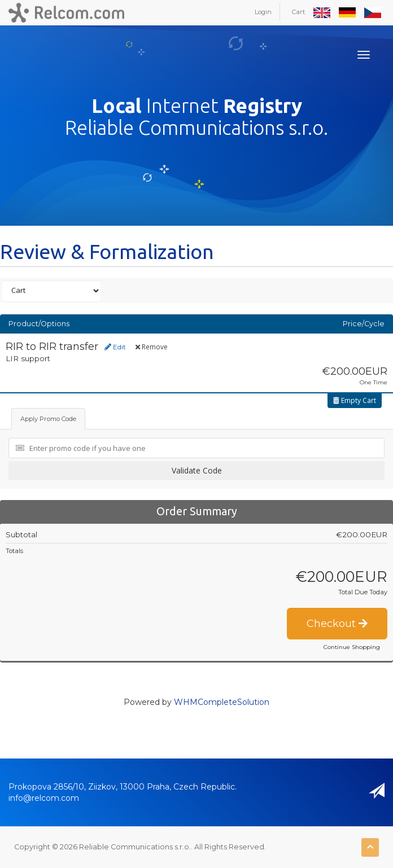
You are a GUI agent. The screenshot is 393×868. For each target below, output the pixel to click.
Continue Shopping (352, 647)
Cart (298, 12)
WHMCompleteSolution (222, 702)
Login (263, 12)
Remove (152, 347)
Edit (115, 347)
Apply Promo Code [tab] (48, 419)
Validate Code (197, 470)
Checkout (337, 624)
